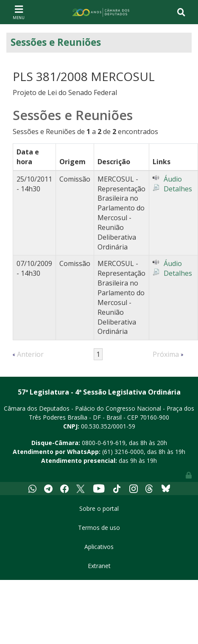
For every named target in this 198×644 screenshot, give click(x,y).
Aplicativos (99, 547)
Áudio (173, 179)
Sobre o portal (99, 508)
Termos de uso (99, 528)
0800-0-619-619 (104, 443)
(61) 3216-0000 (123, 452)
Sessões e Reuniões (56, 42)
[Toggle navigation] (19, 12)
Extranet (99, 566)
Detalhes (178, 189)
